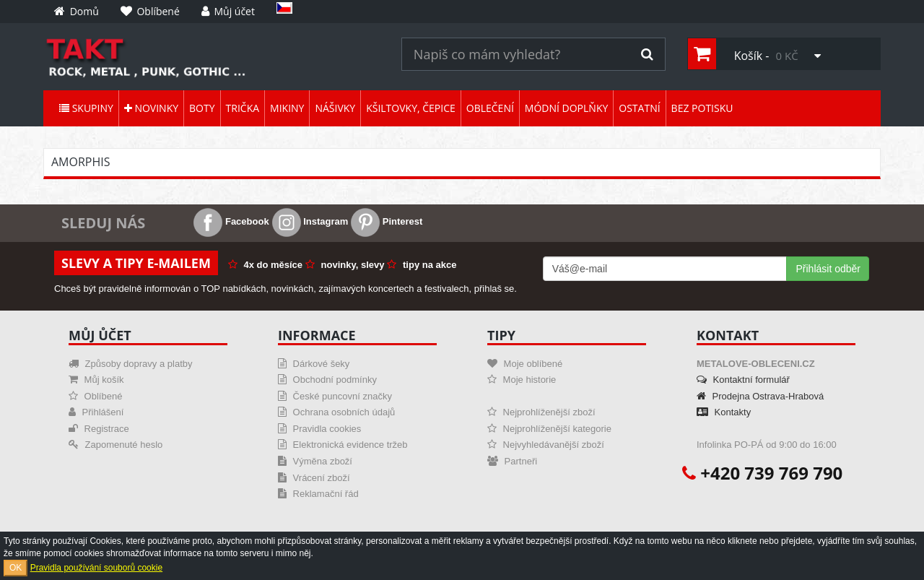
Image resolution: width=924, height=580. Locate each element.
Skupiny (86, 108)
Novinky (151, 108)
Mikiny (287, 108)
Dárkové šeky (314, 364)
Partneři (512, 461)
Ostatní (639, 108)
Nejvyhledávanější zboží (546, 445)
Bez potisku (702, 108)
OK (16, 568)
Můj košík (96, 380)
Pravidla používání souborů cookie (96, 568)
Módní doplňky (566, 108)
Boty (202, 108)
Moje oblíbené (525, 364)
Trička (243, 108)
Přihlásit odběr (828, 269)
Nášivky (335, 108)
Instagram (310, 221)
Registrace (99, 429)
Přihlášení (96, 412)
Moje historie (522, 380)
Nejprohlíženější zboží (541, 412)
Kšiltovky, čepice (411, 108)
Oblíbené (95, 396)
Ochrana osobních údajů (336, 412)
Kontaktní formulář (743, 380)
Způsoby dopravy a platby (130, 364)
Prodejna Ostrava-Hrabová (760, 396)
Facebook (231, 221)
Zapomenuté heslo (115, 445)
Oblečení (490, 108)
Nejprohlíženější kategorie (549, 429)
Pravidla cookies (319, 429)
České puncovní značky (335, 396)
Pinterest (387, 221)
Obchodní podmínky (327, 380)
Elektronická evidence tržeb (343, 445)
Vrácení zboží (314, 478)
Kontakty (724, 412)
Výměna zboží (315, 461)
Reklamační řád (318, 494)
